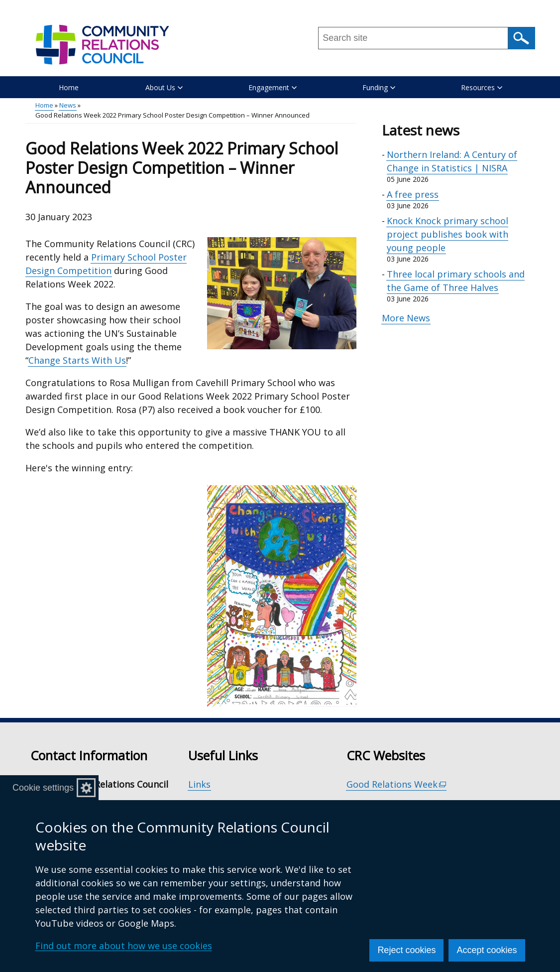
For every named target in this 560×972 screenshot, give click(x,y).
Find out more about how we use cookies (124, 946)
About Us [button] (164, 87)
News (68, 105)
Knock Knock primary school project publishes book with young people (448, 234)
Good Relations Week (397, 784)
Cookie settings (43, 788)
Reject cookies (406, 950)
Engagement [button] (273, 87)
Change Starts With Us (77, 360)
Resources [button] (482, 87)
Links (199, 784)
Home (69, 87)
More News (406, 318)
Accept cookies (487, 950)
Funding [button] (379, 87)
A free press (413, 194)
